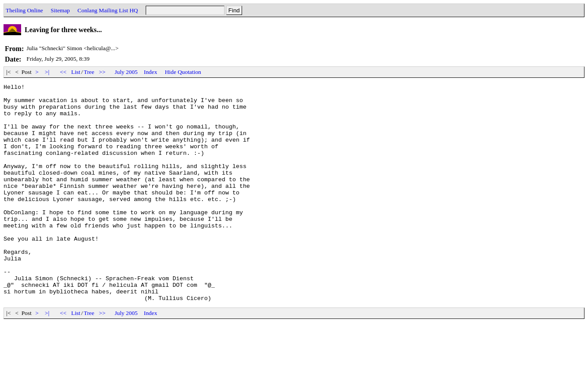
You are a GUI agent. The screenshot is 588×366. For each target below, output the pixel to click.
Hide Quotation (183, 72)
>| (47, 72)
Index (151, 72)
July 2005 (126, 72)
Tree (89, 72)
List (76, 72)
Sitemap (60, 10)
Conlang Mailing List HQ (108, 10)
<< (63, 72)
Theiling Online (24, 10)
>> (103, 72)
